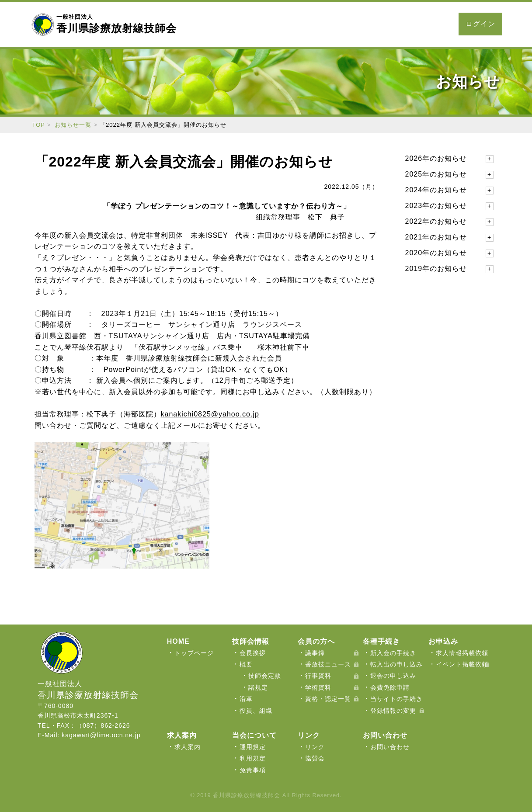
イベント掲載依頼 (462, 664)
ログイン (480, 24)
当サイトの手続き (396, 699)
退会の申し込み (393, 676)
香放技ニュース (328, 664)
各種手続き (303, 24)
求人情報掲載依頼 (462, 653)
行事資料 (318, 676)
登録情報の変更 (393, 711)
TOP (39, 125)
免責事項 (253, 770)
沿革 (246, 699)
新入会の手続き (393, 653)
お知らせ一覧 (73, 125)
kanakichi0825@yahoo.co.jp (210, 414)
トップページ (194, 653)
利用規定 (253, 758)
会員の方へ (259, 24)
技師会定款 (265, 676)
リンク (315, 747)
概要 (246, 664)
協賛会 (315, 758)
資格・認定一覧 (328, 699)
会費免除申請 (390, 687)
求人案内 (379, 24)
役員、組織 (256, 711)
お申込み (343, 24)
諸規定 (258, 687)
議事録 (315, 653)
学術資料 (318, 687)
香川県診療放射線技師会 (116, 24)
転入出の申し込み (396, 664)
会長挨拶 (253, 653)
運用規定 (253, 747)
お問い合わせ (423, 24)
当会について (212, 24)
